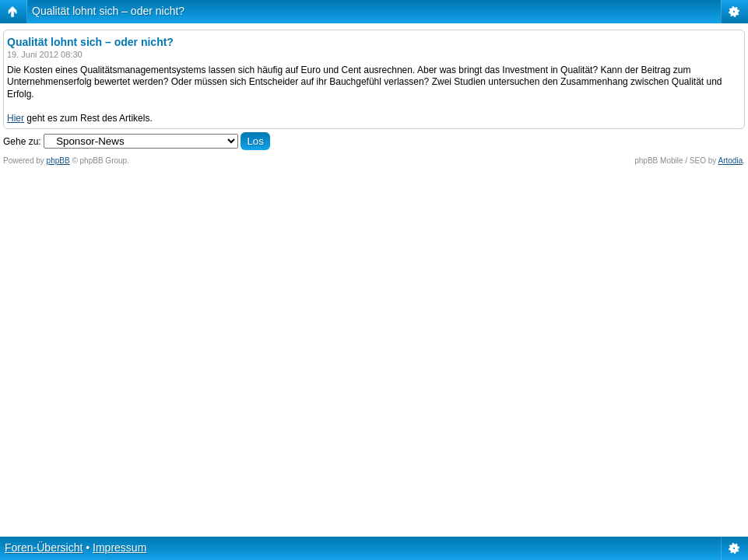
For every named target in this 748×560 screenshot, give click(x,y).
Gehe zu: (22, 142)
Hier (16, 118)
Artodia (731, 161)
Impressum (119, 548)
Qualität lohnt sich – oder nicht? (108, 11)
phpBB (58, 161)
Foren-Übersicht (44, 548)
